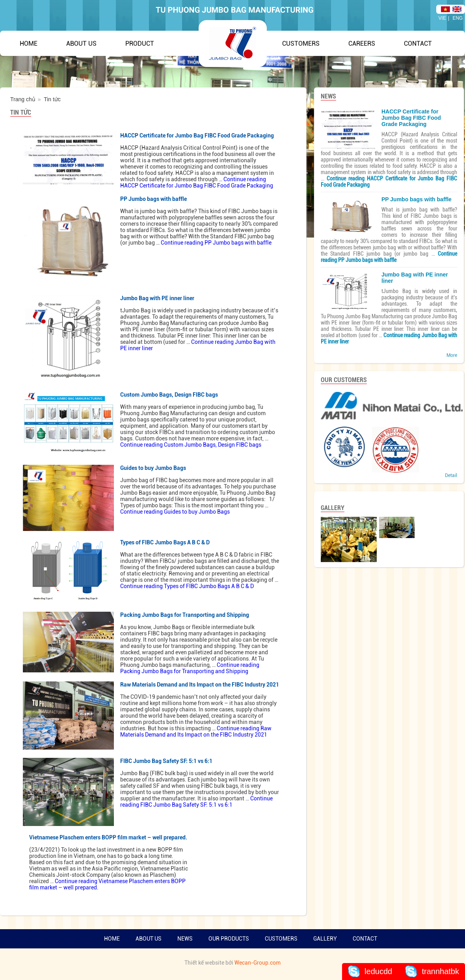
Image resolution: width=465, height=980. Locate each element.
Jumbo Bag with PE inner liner (157, 298)
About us (149, 939)
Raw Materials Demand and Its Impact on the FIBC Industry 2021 (200, 685)
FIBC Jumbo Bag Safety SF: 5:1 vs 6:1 (166, 761)
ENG (458, 18)
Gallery (325, 939)
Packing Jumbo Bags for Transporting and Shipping (185, 615)
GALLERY (333, 508)
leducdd (378, 971)
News (185, 939)
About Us (81, 44)
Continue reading (197, 182)
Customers (301, 44)
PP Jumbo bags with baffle (153, 199)
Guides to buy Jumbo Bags (153, 468)
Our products (229, 939)
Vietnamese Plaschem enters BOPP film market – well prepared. (108, 837)
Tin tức (21, 112)
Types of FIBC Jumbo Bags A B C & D (165, 542)
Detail (451, 475)
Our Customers (344, 380)
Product (140, 44)
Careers (362, 44)
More (452, 355)
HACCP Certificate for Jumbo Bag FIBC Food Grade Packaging (197, 135)
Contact (418, 44)
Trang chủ (23, 99)
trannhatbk (440, 971)
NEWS (328, 96)
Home (29, 44)
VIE (442, 18)
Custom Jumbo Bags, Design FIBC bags (169, 395)
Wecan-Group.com (258, 963)
